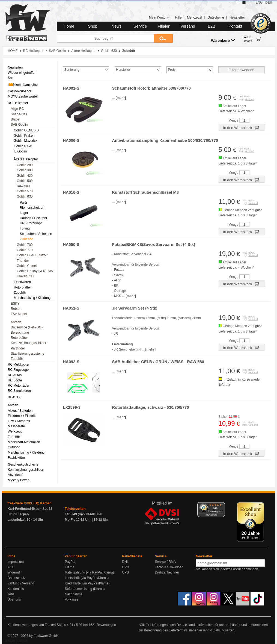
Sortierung (72, 70)
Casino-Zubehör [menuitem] (20, 91)
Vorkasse (72, 599)
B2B (212, 26)
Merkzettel (194, 17)
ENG (259, 2)
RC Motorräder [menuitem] (19, 386)
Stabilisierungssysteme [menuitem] (28, 354)
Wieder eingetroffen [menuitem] (22, 73)
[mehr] (121, 98)
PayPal (70, 562)
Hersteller (123, 70)
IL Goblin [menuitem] (20, 151)
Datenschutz (17, 578)
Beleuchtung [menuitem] (20, 333)
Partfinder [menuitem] (18, 348)
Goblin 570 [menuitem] (25, 191)
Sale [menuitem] (11, 78)
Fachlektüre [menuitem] (17, 458)
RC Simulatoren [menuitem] (20, 391)
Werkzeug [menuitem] (15, 431)
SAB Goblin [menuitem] (19, 125)
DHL (126, 562)
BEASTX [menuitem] (14, 397)
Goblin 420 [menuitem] (25, 176)
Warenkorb (223, 40)
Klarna (70, 567)
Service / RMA (166, 562)
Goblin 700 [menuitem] (25, 245)
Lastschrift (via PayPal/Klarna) (87, 578)
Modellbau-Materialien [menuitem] (24, 442)
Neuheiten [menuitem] (15, 67)
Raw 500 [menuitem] (23, 186)
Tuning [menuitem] (25, 228)
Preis (172, 70)
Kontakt (235, 26)
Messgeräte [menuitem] (17, 426)
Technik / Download (169, 567)
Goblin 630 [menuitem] (25, 196)
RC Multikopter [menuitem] (19, 364)
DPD (126, 567)
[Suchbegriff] (105, 38)
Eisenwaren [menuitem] (23, 282)
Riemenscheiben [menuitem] (32, 208)
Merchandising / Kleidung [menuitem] (32, 298)
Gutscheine (216, 17)
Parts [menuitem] (24, 202)
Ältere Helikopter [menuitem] (26, 159)
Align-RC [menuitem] (17, 109)
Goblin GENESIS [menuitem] (26, 130)
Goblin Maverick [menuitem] (26, 141)
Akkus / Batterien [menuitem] (20, 411)
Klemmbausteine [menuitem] (23, 84)
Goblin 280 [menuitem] (25, 165)
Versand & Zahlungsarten (216, 630)
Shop (93, 26)
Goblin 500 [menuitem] (25, 181)
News (117, 26)
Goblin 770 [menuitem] (25, 250)
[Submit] (163, 38)
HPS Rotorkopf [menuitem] (31, 223)
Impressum (16, 562)
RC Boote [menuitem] (15, 380)
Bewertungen (106, 625)
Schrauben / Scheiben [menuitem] (36, 234)
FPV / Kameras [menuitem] (19, 421)
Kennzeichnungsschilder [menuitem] (29, 343)
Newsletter (237, 17)
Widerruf (14, 572)
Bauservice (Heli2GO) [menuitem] (27, 327)
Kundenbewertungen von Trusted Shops (37, 625)
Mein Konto (159, 17)
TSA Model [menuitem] (19, 314)
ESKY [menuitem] (15, 304)
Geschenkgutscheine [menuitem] (23, 464)
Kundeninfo (16, 589)
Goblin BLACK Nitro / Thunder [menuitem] (32, 258)
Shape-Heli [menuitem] (19, 114)
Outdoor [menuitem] (14, 447)
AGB (11, 567)
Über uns (14, 599)
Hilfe (178, 17)
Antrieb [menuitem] (16, 322)
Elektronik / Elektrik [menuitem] (22, 416)
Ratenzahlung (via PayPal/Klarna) (90, 572)
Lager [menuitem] (24, 213)
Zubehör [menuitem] (26, 239)
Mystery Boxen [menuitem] (19, 480)
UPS (126, 572)
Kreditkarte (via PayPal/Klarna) (87, 583)
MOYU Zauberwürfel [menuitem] (23, 96)
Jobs (11, 594)
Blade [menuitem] (15, 119)
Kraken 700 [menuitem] (25, 276)
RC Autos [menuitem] (15, 375)
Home (69, 26)
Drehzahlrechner (167, 572)
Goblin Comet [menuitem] (27, 266)
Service (140, 26)
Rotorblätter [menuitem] (23, 287)
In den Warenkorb (241, 127)
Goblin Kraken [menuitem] (24, 136)
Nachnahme (74, 594)
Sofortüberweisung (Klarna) (85, 589)
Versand (188, 26)
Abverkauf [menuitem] (15, 475)
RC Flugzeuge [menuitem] (18, 370)
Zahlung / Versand (21, 583)
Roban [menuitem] (16, 309)
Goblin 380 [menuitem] (25, 170)
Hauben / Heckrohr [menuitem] (34, 218)
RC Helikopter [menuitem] (18, 103)
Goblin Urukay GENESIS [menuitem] (35, 271)
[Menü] (222, 505)
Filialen (164, 26)
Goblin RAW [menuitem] (23, 146)
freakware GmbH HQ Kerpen (30, 503)
